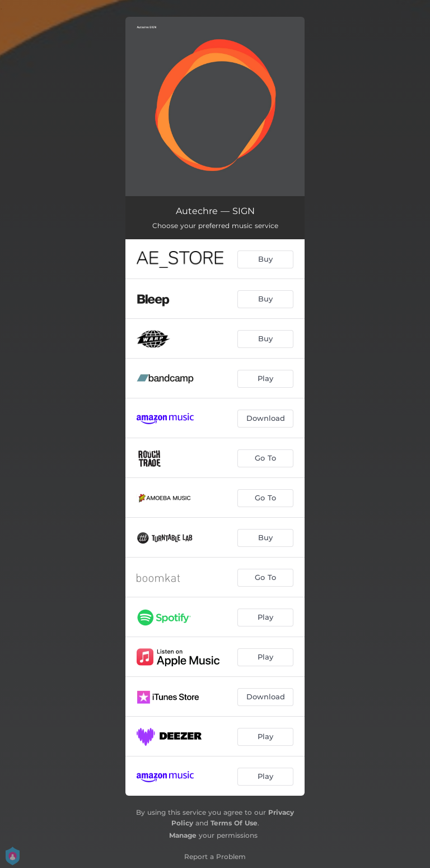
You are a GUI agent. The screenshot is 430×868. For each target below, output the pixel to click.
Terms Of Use (234, 823)
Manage (183, 835)
